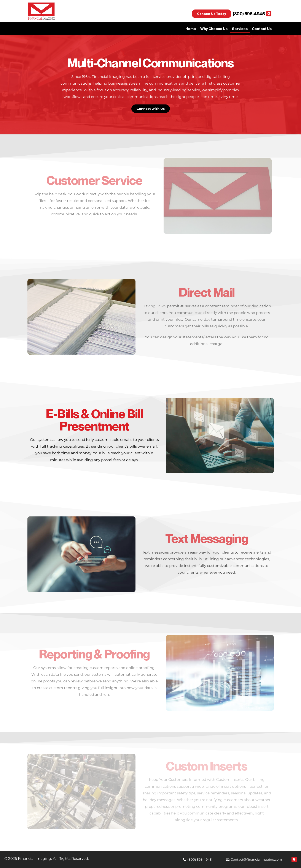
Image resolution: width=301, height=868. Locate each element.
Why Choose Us (214, 29)
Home (191, 29)
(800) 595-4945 (249, 14)
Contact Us (262, 29)
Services (240, 29)
